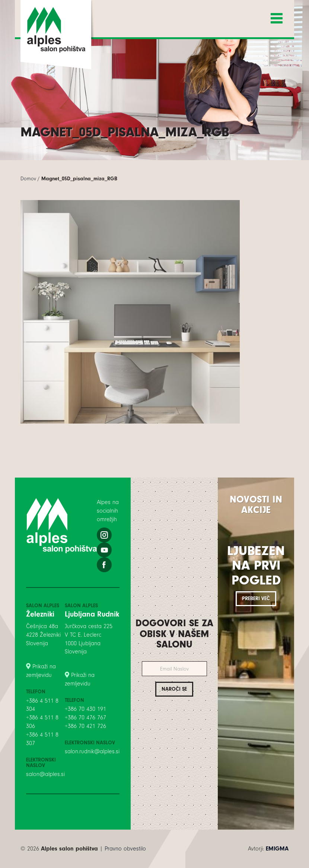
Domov (28, 179)
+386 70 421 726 (85, 726)
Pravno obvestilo (125, 849)
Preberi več (256, 598)
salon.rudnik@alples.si (92, 751)
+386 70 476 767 (85, 717)
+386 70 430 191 (85, 709)
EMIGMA (277, 849)
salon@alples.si (45, 774)
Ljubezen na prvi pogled (256, 566)
